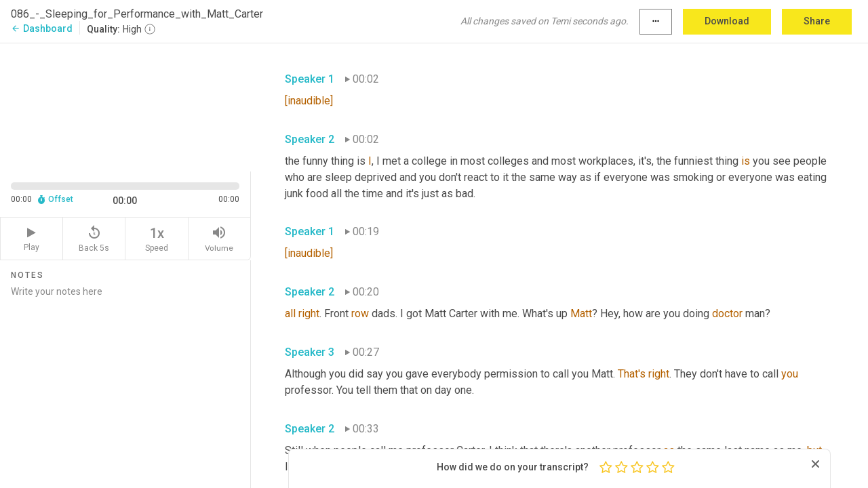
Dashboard (42, 28)
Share (817, 21)
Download (727, 21)
